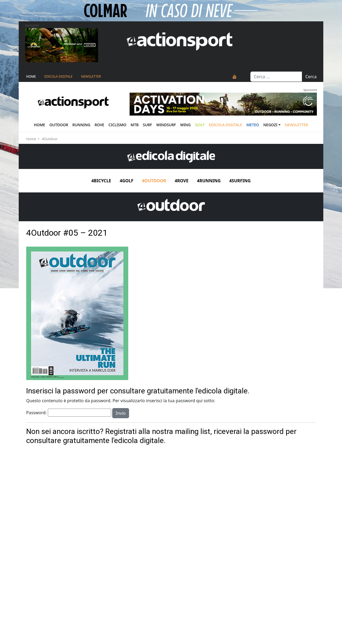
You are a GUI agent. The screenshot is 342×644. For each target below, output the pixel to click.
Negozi (271, 125)
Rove (99, 125)
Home (31, 76)
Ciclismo (117, 125)
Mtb (135, 125)
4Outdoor (50, 139)
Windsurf (166, 125)
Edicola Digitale (58, 76)
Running (81, 125)
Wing (185, 125)
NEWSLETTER (91, 76)
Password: (69, 413)
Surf (147, 125)
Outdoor (59, 125)
